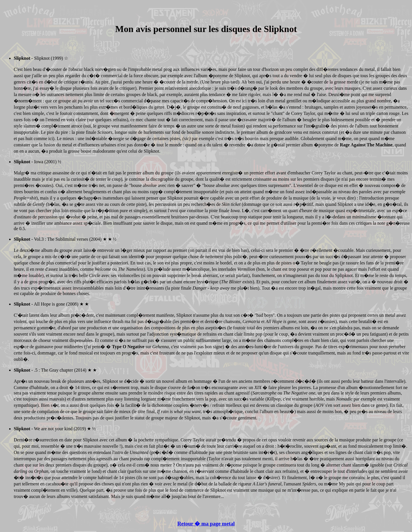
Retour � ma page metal (206, 524)
